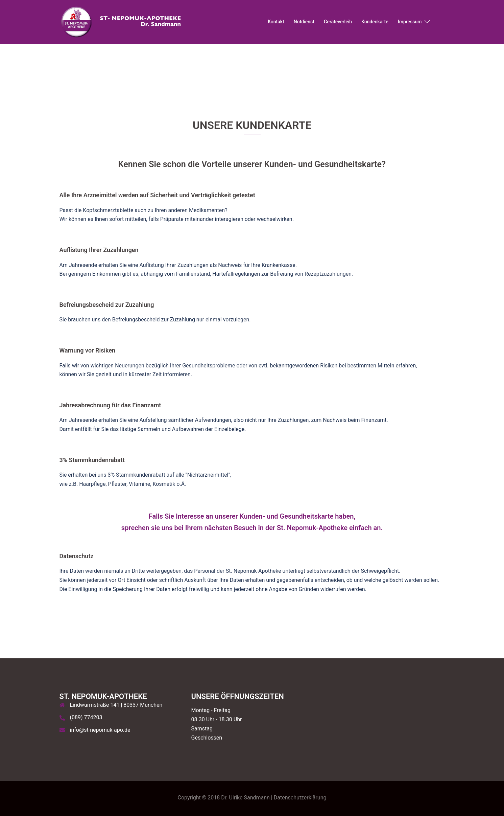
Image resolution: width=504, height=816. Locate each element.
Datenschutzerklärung (300, 798)
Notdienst (304, 22)
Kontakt (276, 22)
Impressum (410, 22)
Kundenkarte (375, 22)
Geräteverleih (338, 22)
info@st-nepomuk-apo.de (100, 730)
